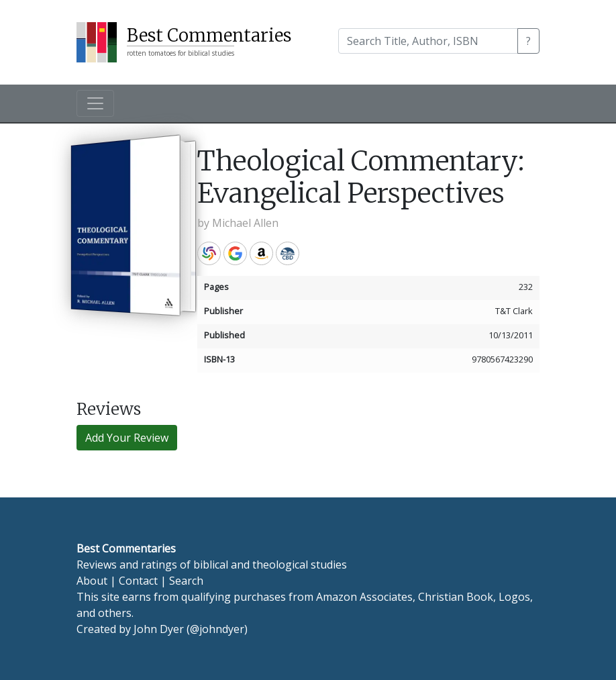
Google (235, 253)
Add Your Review (127, 438)
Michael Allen (245, 223)
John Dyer (159, 629)
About (92, 581)
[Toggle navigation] (95, 103)
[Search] (428, 41)
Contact (138, 581)
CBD (288, 253)
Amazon (261, 253)
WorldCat (209, 253)
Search (186, 581)
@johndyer (217, 629)
